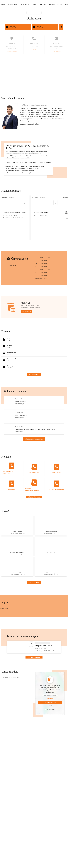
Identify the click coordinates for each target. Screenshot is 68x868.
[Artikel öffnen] (17, 553)
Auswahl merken (50, 740)
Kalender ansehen (27, 332)
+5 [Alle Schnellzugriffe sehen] (61, 27)
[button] (10, 116)
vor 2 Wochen (35, 219)
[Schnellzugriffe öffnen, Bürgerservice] (18, 27)
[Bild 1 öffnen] (17, 641)
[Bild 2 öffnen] (5, 642)
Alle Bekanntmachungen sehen (34, 463)
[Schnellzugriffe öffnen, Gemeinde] (45, 27)
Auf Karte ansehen (12, 52)
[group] (34, 239)
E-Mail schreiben (56, 52)
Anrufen (34, 50)
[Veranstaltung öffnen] (34, 678)
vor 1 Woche (4, 219)
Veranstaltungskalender (34, 688)
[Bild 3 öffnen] (17, 642)
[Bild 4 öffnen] (28, 642)
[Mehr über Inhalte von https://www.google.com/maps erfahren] (50, 729)
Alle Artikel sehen (34, 613)
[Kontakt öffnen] (12, 496)
